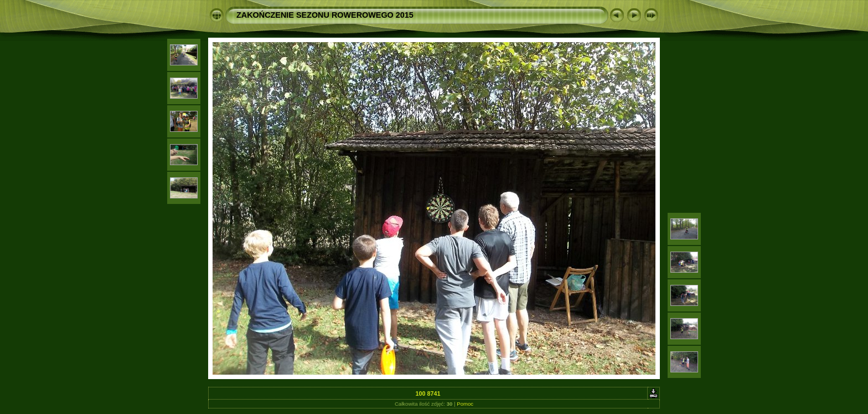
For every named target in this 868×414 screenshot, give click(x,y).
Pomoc (465, 404)
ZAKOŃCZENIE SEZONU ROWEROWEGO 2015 (325, 15)
